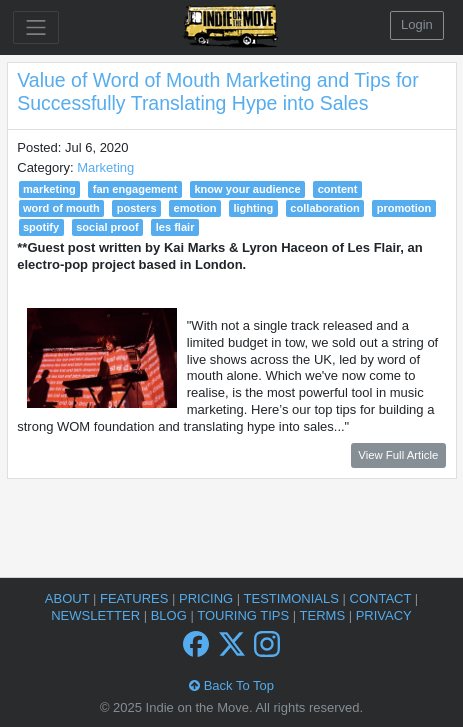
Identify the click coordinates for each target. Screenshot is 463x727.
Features (136, 598)
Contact (382, 598)
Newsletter (97, 615)
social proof (107, 227)
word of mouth (61, 208)
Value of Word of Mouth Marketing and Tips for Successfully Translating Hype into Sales (217, 91)
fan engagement (135, 189)
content (338, 189)
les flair (175, 227)
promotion (404, 208)
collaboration (324, 208)
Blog (171, 615)
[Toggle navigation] (36, 27)
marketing (49, 189)
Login (417, 24)
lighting (253, 208)
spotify (41, 227)
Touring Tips (245, 615)
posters (137, 208)
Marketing (105, 167)
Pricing (208, 598)
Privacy (384, 615)
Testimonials (293, 598)
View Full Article (398, 455)
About (69, 598)
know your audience (247, 189)
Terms (324, 615)
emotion (195, 208)
